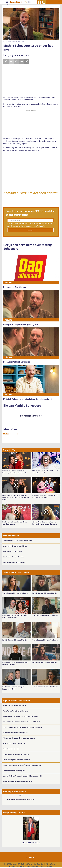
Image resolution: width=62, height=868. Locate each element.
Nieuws (8, 283)
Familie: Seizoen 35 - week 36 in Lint (45, 593)
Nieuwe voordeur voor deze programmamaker (19, 738)
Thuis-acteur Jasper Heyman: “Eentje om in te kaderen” (22, 765)
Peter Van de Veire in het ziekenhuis (15, 711)
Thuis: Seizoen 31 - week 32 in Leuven (45, 616)
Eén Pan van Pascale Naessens (14, 557)
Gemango (48, 866)
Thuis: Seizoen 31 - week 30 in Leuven (45, 687)
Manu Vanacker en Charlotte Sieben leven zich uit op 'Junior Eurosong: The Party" (16, 497)
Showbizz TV (9, 450)
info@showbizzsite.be (17, 866)
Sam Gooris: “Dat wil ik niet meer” (15, 744)
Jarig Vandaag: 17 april (14, 813)
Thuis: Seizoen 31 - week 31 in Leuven (45, 640)
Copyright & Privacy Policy (46, 864)
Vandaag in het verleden (14, 792)
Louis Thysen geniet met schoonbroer (16, 754)
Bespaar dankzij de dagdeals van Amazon (18, 541)
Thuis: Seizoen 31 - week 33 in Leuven (15, 593)
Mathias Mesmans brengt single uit (15, 733)
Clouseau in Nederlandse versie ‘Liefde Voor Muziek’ (21, 722)
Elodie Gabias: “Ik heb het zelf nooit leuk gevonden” (21, 716)
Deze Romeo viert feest (11, 749)
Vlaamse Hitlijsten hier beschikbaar (15, 546)
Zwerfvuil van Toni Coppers (13, 551)
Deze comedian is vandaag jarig (14, 771)
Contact (30, 857)
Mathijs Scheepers (11, 434)
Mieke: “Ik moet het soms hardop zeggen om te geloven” (23, 727)
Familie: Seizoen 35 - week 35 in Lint (15, 640)
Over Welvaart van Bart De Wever (14, 562)
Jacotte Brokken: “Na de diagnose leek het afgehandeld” (23, 776)
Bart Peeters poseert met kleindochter (16, 760)
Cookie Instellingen (32, 866)
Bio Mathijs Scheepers (31, 416)
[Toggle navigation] (59, 2)
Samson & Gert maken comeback (15, 706)
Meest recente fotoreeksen (16, 573)
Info (34, 864)
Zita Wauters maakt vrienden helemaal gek (18, 781)
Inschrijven (30, 230)
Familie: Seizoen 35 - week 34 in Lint (45, 662)
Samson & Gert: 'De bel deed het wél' (31, 193)
